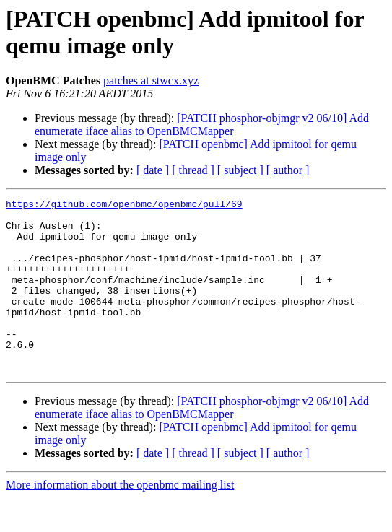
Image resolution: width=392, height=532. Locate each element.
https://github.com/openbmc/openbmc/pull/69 (124, 206)
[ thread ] (193, 170)
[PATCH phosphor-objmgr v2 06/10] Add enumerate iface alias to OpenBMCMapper (202, 125)
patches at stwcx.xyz (151, 80)
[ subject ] (240, 170)
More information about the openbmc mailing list (120, 519)
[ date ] (153, 170)
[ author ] (288, 170)
